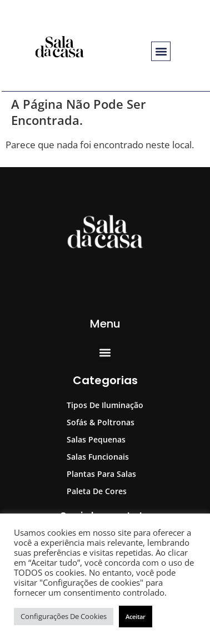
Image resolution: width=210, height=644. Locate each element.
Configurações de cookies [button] (64, 616)
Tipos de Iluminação (105, 405)
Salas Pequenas (96, 439)
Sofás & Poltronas (101, 422)
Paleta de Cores (97, 491)
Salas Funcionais (98, 457)
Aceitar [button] (136, 617)
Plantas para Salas (101, 474)
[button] (161, 51)
